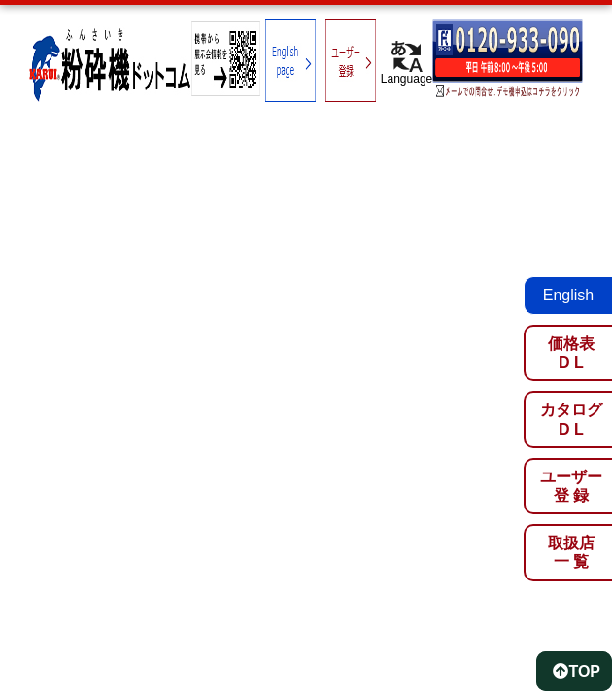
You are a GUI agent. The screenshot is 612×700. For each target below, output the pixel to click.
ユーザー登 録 (571, 486)
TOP (577, 671)
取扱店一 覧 (571, 552)
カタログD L (571, 419)
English (568, 295)
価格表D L (571, 353)
